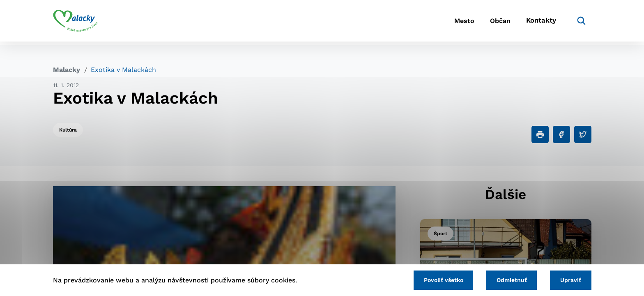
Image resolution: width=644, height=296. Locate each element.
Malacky (67, 70)
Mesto (453, 23)
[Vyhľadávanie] (579, 23)
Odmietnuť (508, 280)
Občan (494, 23)
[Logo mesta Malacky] (75, 23)
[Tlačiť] (540, 134)
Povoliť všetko (437, 280)
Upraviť (569, 280)
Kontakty (540, 23)
